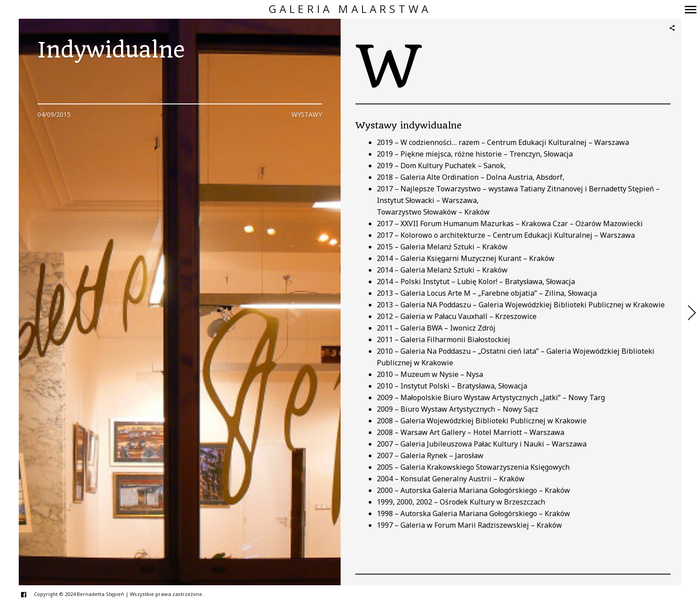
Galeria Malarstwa (350, 9)
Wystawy (307, 114)
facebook (28, 594)
